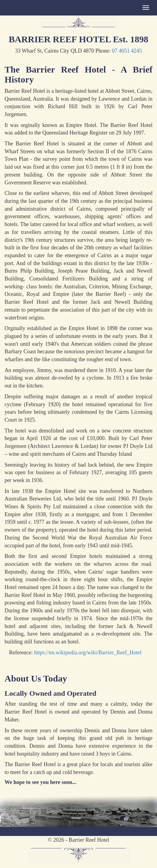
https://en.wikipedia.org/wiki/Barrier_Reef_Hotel (88, 653)
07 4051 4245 (127, 51)
